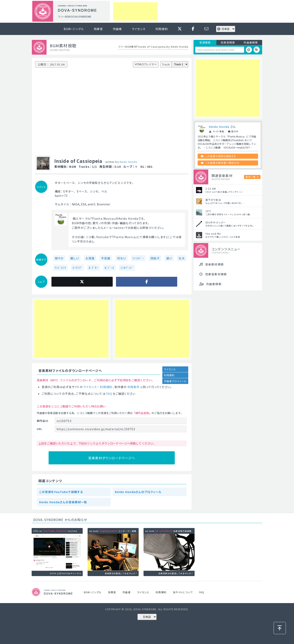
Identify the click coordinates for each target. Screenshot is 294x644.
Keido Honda (128, 162)
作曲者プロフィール (175, 381)
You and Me (213, 234)
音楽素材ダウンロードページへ (112, 458)
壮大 (182, 258)
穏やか (59, 258)
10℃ (208, 211)
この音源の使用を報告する (221, 156)
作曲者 (117, 29)
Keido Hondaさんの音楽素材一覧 (63, 502)
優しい (75, 258)
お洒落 (90, 258)
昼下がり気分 (213, 200)
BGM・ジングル (74, 29)
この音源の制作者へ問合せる (222, 163)
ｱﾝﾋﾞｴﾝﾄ (60, 268)
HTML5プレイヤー (146, 64)
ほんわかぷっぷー (216, 222)
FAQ (109, 394)
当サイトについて (183, 592)
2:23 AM (211, 189)
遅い (169, 258)
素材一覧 (251, 177)
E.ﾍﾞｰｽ (109, 268)
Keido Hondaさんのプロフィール (138, 492)
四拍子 (155, 258)
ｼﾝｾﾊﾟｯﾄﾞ (127, 268)
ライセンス (139, 29)
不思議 (106, 258)
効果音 (98, 29)
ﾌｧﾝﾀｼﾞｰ (138, 258)
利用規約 (161, 29)
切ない (121, 258)
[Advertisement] (135, 11)
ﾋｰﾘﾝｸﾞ (78, 268)
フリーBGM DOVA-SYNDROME (75, 16)
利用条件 (134, 387)
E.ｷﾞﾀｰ (94, 268)
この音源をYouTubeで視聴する (61, 492)
